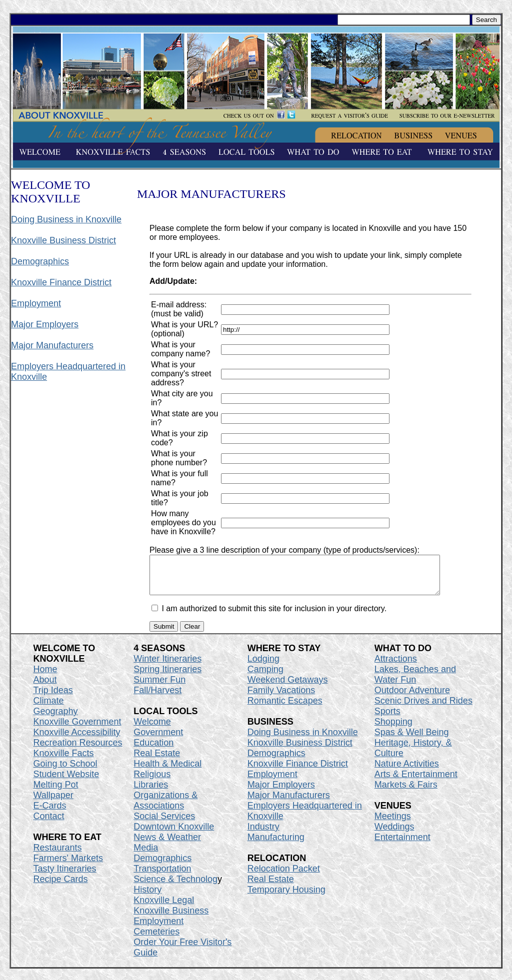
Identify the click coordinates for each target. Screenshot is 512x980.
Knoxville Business (171, 918)
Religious (152, 782)
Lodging (263, 666)
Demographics (40, 261)
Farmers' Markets (68, 866)
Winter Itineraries (167, 666)
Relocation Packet (284, 876)
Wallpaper (53, 803)
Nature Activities (407, 771)
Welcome (152, 729)
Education (153, 750)
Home (45, 677)
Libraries (151, 792)
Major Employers (45, 324)
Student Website (66, 782)
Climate (49, 708)
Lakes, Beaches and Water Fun (415, 682)
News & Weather (167, 845)
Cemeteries (156, 939)
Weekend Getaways (288, 687)
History (147, 897)
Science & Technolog (175, 887)
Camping (265, 677)
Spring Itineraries (167, 677)
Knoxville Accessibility (77, 740)
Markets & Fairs (406, 792)
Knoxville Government (77, 729)
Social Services (164, 824)
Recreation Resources (78, 750)
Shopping (393, 729)
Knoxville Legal (164, 908)
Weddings (394, 834)
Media (146, 855)
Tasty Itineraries (65, 876)
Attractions (396, 666)
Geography (56, 719)
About (45, 687)
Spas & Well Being (412, 740)
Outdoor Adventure (412, 698)
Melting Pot (56, 792)
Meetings (393, 824)
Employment (36, 303)
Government (158, 740)
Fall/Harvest (157, 698)
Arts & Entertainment (416, 782)
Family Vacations (281, 698)
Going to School (65, 771)
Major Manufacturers (52, 345)
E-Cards (50, 813)
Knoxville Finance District (61, 282)
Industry (263, 834)
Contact (49, 824)
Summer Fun (159, 687)
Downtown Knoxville (174, 834)
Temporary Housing (286, 897)
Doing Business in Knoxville (66, 219)
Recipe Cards (61, 887)
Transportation (162, 876)
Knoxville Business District (63, 240)
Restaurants (58, 855)
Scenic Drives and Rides (423, 708)
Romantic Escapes (285, 708)
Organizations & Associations (165, 808)
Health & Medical (167, 771)
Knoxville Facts (64, 761)
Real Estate (157, 761)
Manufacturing (276, 845)
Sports (387, 719)
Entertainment (402, 845)
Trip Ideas (53, 698)
